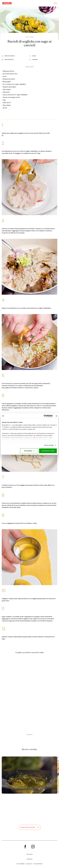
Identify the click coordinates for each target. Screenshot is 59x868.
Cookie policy (30, 859)
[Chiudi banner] (56, 416)
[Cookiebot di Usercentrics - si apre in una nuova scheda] (45, 416)
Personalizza (29, 451)
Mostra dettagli (49, 445)
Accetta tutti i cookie (48, 451)
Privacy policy (29, 854)
